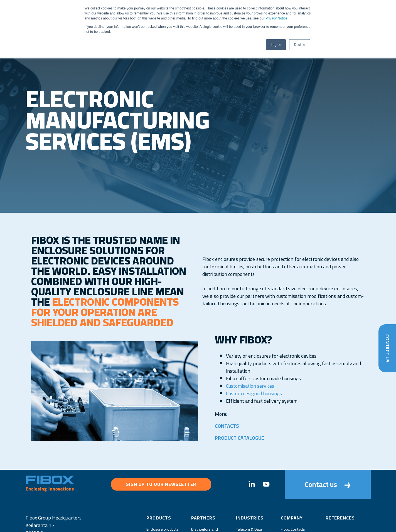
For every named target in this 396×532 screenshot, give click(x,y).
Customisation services (250, 386)
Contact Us (387, 348)
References (340, 518)
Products (159, 518)
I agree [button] (276, 45)
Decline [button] (299, 45)
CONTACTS (227, 426)
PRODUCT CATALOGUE (240, 438)
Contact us (328, 484)
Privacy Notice (276, 18)
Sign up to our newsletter (161, 484)
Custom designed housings (254, 393)
